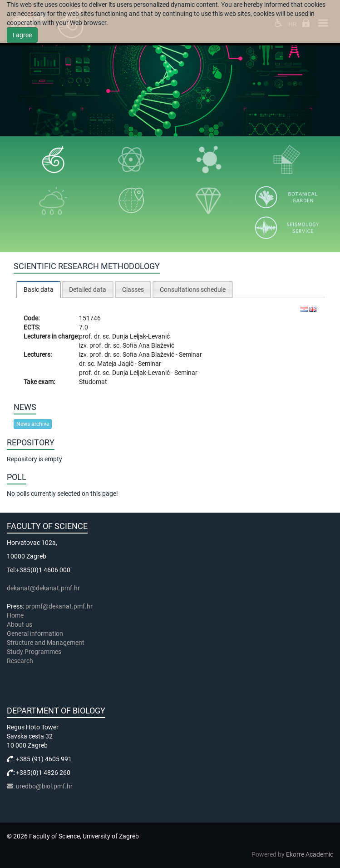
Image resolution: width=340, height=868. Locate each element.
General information (35, 634)
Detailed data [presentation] (88, 289)
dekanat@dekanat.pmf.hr (43, 588)
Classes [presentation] (133, 289)
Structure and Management (46, 643)
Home (15, 615)
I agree (22, 35)
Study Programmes (34, 652)
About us (20, 624)
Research (21, 661)
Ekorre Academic (310, 854)
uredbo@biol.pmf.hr (44, 786)
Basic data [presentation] (39, 289)
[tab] (39, 289)
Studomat (93, 382)
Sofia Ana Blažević (148, 345)
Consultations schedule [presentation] (193, 289)
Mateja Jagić (116, 364)
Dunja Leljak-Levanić (141, 336)
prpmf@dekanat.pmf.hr (59, 606)
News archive (33, 424)
